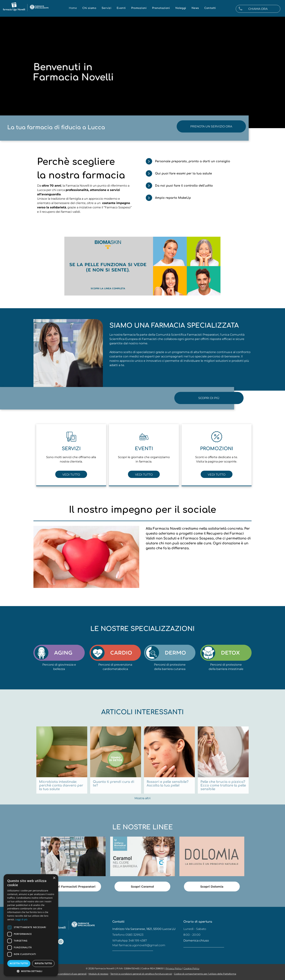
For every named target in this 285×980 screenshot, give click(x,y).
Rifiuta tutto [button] (43, 963)
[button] (31, 971)
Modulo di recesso (98, 974)
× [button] (54, 878)
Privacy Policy (174, 968)
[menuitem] (73, 8)
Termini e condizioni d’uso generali (68, 974)
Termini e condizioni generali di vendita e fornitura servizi (141, 974)
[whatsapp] (61, 942)
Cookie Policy (191, 968)
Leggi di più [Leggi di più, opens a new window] (21, 919)
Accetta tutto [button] (19, 963)
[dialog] (31, 925)
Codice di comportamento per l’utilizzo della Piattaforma (205, 974)
